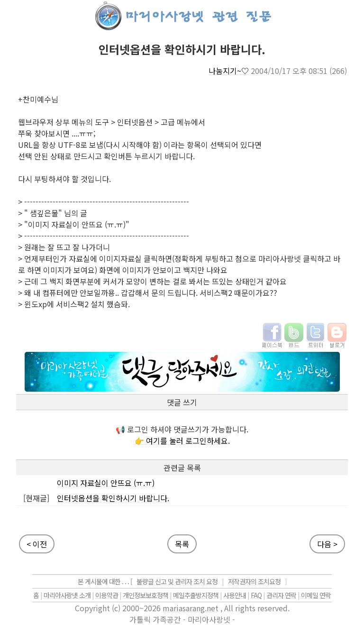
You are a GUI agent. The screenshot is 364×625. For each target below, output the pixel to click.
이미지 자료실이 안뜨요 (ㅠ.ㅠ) (106, 483)
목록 (182, 544)
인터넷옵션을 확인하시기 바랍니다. (113, 498)
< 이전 (37, 544)
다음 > (327, 544)
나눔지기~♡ (229, 71)
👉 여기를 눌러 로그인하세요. (182, 441)
